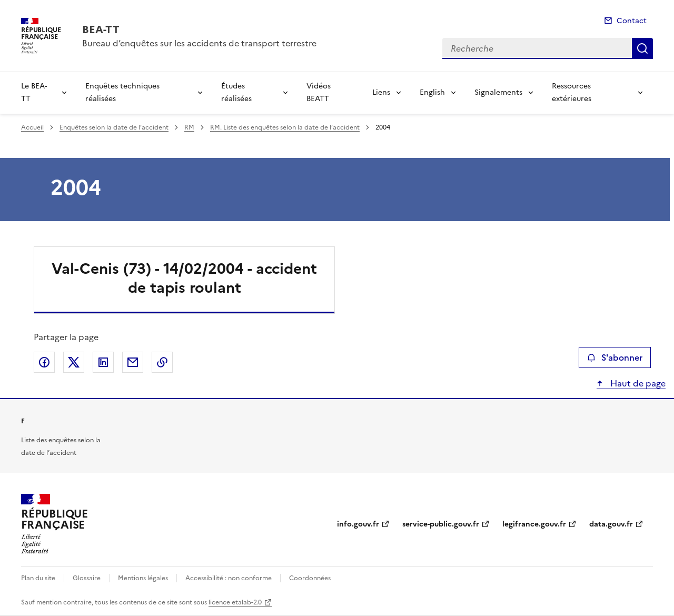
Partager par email (133, 362)
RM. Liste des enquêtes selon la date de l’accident (285, 127)
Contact (632, 21)
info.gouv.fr (358, 524)
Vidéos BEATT (319, 92)
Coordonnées (310, 578)
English (432, 92)
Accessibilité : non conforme (229, 578)
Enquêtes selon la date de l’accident (114, 127)
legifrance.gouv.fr (534, 524)
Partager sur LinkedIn (103, 362)
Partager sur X (74, 362)
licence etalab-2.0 (235, 602)
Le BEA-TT (34, 92)
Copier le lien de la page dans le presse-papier (162, 362)
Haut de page (637, 383)
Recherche (642, 48)
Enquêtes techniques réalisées (122, 92)
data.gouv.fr (611, 524)
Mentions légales (143, 578)
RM (189, 127)
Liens (381, 92)
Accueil (32, 127)
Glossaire (87, 578)
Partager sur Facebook (44, 362)
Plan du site (38, 578)
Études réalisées (236, 92)
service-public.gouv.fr (441, 524)
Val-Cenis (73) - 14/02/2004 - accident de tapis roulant (184, 278)
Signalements (498, 92)
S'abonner (615, 357)
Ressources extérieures (572, 92)
